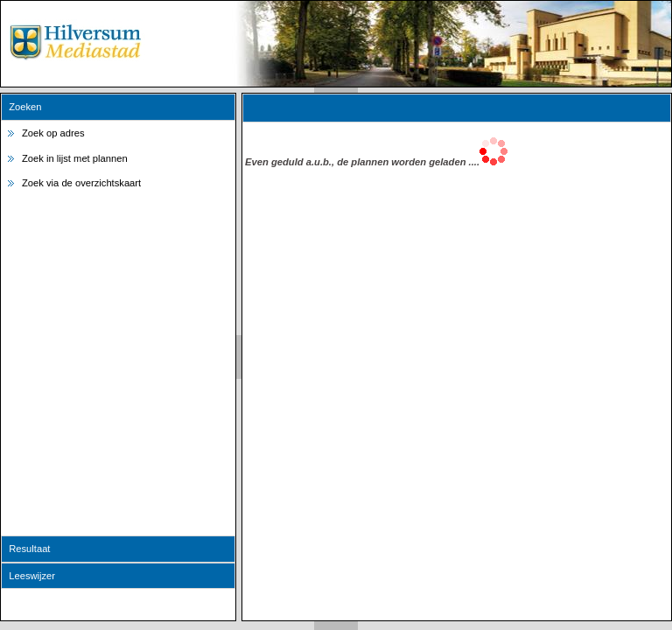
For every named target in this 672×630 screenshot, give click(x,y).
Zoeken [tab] (23, 107)
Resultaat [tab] (27, 549)
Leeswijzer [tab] (29, 576)
